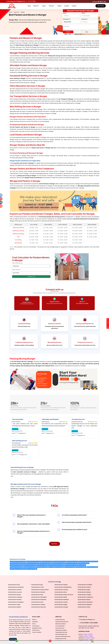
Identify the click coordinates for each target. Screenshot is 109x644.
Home (29, 6)
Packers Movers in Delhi (37, 595)
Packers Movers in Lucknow (15, 592)
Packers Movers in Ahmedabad (39, 597)
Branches (16, 12)
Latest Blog (35, 622)
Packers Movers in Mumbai (84, 592)
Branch (60, 6)
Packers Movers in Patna (61, 592)
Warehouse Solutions (61, 624)
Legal (44, 6)
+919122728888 (93, 623)
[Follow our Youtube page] (101, 2)
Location (67, 6)
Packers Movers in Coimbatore (85, 597)
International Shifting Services (63, 636)
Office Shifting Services (61, 634)
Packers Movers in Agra (37, 585)
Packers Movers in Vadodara (15, 597)
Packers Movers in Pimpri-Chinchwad (64, 595)
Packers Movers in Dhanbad (38, 592)
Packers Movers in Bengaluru (85, 605)
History (34, 624)
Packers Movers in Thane (38, 587)
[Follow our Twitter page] (105, 2)
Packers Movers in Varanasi (61, 590)
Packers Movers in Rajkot (84, 590)
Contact (74, 6)
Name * (65, 13)
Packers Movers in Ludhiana (38, 605)
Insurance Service (60, 628)
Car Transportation (60, 626)
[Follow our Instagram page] (103, 2)
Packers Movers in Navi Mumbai (16, 587)
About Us (36, 6)
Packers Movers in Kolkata (61, 585)
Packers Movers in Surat (37, 602)
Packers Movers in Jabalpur (85, 595)
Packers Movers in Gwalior (61, 602)
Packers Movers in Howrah (84, 587)
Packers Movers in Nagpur (61, 605)
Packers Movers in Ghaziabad (85, 602)
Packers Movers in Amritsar (15, 600)
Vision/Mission (36, 626)
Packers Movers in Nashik (61, 597)
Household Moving (60, 620)
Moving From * (67, 19)
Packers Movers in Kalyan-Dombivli (40, 590)
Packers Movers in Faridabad (85, 585)
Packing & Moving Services (62, 622)
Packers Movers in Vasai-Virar (39, 607)
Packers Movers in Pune (14, 585)
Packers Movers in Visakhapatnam (63, 587)
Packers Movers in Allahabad (62, 600)
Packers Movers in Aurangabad (16, 602)
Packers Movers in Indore (84, 607)
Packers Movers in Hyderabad (39, 600)
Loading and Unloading (61, 630)
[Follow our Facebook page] (99, 2)
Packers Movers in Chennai (15, 590)
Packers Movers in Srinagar (61, 607)
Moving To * (85, 19)
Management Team (37, 628)
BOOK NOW (13, 639)
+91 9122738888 (32, 1)
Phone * (84, 13)
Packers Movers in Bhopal (84, 600)
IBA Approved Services (61, 639)
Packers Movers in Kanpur (15, 595)
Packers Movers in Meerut (15, 607)
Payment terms (36, 630)
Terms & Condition (37, 632)
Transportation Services (61, 632)
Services (52, 6)
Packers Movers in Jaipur (14, 605)
